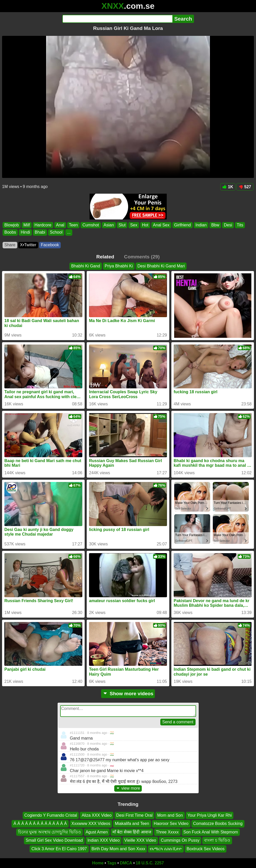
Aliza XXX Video (96, 815)
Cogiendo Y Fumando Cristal (51, 815)
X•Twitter (28, 245)
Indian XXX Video (104, 840)
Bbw (215, 225)
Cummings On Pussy (180, 840)
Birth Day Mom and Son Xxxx (118, 849)
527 (245, 187)
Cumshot (91, 225)
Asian (109, 225)
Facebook (50, 245)
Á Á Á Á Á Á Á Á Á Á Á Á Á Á (40, 824)
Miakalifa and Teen (132, 824)
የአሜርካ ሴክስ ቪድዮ (166, 849)
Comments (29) (142, 257)
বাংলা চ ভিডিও (217, 840)
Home (98, 863)
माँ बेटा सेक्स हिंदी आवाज (132, 832)
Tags (112, 863)
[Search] (117, 19)
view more (128, 788)
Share (10, 245)
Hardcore (43, 225)
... (69, 232)
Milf (27, 225)
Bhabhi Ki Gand (86, 266)
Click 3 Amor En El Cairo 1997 (59, 849)
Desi (228, 225)
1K (228, 187)
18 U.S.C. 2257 (150, 863)
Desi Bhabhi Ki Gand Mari (161, 266)
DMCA (126, 863)
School (56, 232)
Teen (73, 225)
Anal (60, 225)
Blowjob (12, 225)
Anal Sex (161, 225)
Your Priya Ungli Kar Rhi (210, 815)
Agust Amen (97, 832)
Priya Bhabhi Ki (119, 266)
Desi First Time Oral (134, 815)
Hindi (25, 232)
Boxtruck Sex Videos (205, 849)
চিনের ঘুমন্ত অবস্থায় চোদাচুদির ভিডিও (50, 832)
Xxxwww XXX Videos (91, 824)
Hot (145, 225)
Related (105, 257)
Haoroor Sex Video (171, 824)
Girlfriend (183, 225)
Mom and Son (170, 815)
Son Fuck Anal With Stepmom (211, 832)
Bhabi (40, 232)
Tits (240, 225)
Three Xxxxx (167, 832)
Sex (134, 225)
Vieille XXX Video (140, 840)
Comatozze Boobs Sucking (218, 824)
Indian (201, 225)
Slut (122, 225)
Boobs (10, 232)
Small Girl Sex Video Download (54, 840)
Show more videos (128, 694)
